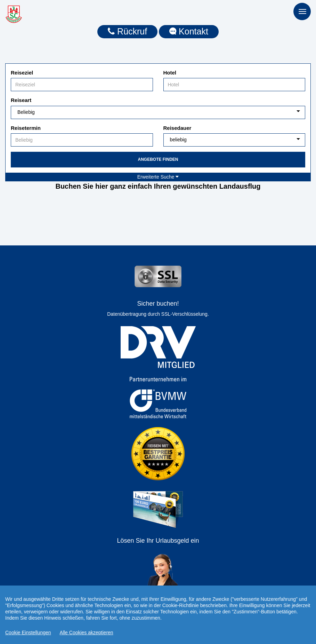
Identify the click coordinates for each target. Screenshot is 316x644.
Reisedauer (177, 128)
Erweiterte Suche (158, 177)
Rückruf (127, 31)
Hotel (170, 73)
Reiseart (21, 100)
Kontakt (189, 31)
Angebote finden (158, 159)
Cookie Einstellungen (28, 633)
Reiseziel (22, 73)
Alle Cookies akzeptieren (87, 633)
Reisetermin (26, 128)
